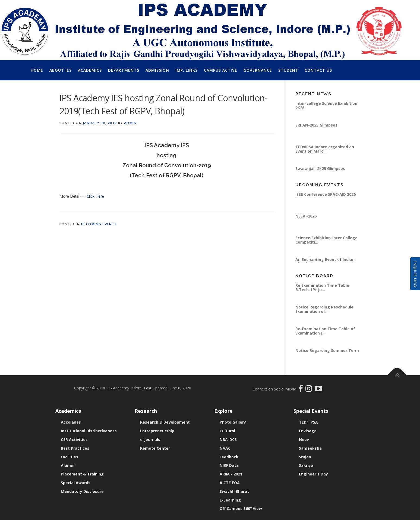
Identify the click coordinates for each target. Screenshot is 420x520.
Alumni (68, 465)
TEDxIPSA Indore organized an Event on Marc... (325, 149)
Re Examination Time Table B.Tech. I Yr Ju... (322, 287)
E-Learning (230, 500)
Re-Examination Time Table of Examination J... (325, 331)
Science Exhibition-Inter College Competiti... (326, 240)
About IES (61, 70)
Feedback (229, 457)
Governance (258, 70)
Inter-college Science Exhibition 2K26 (326, 105)
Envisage (308, 431)
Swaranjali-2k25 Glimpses (320, 168)
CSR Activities (74, 439)
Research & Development (165, 422)
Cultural (227, 431)
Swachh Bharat (234, 491)
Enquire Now (415, 274)
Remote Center (155, 448)
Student (288, 70)
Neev (304, 439)
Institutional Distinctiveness (89, 431)
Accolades (71, 422)
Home (37, 70)
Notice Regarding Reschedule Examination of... (324, 309)
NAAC (225, 448)
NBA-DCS (228, 439)
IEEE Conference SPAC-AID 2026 (326, 194)
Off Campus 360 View (241, 508)
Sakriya (306, 465)
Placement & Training (82, 474)
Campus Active (221, 70)
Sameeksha (310, 448)
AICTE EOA (230, 483)
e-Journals (150, 439)
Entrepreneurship (157, 431)
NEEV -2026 (306, 216)
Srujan (305, 457)
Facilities (70, 457)
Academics (90, 70)
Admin (130, 123)
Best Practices (75, 448)
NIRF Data (229, 465)
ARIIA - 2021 (231, 474)
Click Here (95, 196)
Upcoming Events (99, 224)
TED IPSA (308, 422)
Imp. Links (187, 70)
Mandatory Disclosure (82, 491)
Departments (124, 70)
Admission (157, 70)
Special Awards (76, 483)
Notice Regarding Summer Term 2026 (327, 353)
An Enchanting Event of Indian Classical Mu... (325, 262)
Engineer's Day (313, 474)
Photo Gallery (233, 422)
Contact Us (318, 70)
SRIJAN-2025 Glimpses (316, 125)
